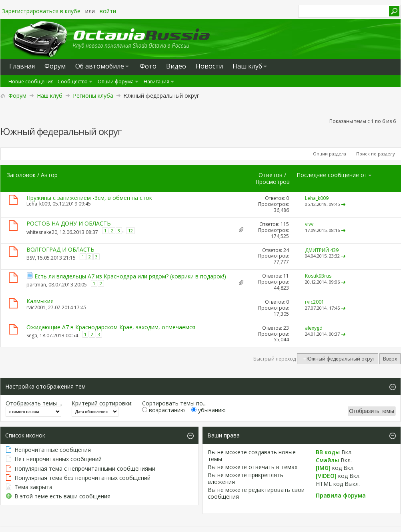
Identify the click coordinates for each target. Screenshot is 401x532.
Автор (49, 175)
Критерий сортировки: (102, 403)
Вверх (390, 359)
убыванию (209, 410)
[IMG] (323, 468)
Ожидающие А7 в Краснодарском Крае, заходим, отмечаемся (111, 327)
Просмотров (273, 182)
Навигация (156, 82)
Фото (148, 66)
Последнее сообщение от (334, 175)
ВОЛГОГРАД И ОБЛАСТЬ (60, 249)
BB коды (328, 452)
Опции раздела (330, 154)
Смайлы (327, 460)
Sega (32, 336)
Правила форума (341, 495)
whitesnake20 (42, 232)
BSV (31, 258)
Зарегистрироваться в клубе (41, 11)
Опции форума (116, 82)
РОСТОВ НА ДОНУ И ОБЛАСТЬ (69, 223)
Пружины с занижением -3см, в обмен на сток (89, 198)
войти (108, 11)
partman (36, 284)
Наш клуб (247, 66)
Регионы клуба (93, 96)
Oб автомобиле (100, 66)
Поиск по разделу (376, 154)
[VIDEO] (326, 476)
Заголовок (21, 175)
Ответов (271, 175)
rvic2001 (36, 307)
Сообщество (73, 82)
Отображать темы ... (34, 403)
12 (130, 231)
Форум (17, 96)
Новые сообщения (31, 82)
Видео (176, 66)
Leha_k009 (38, 204)
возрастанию (163, 410)
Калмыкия (40, 301)
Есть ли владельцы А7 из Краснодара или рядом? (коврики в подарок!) (130, 276)
